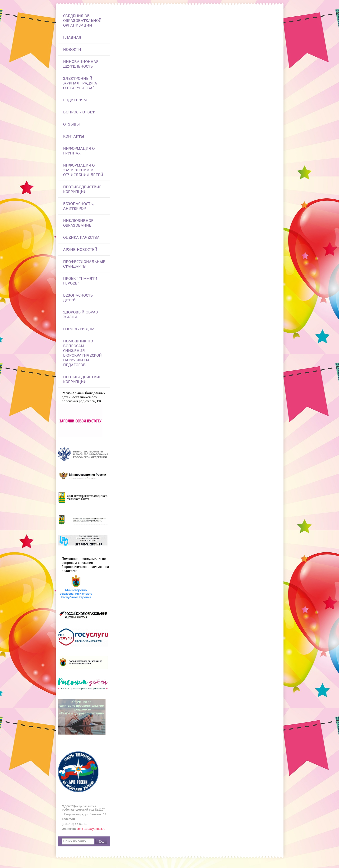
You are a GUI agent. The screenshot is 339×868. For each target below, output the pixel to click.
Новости (72, 49)
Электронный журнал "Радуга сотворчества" (80, 83)
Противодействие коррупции (82, 189)
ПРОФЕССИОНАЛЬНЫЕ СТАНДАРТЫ (84, 264)
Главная (72, 37)
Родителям (75, 100)
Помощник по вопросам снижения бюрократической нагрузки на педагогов (82, 353)
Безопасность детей (78, 298)
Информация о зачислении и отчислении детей (83, 170)
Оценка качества (81, 237)
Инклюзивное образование (78, 223)
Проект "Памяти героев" (80, 281)
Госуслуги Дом (79, 329)
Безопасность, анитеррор (78, 206)
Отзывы (71, 124)
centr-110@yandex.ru (91, 829)
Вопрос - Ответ (79, 112)
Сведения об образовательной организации (82, 20)
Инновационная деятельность (81, 64)
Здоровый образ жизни (81, 314)
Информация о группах (79, 151)
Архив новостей (80, 249)
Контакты (74, 136)
